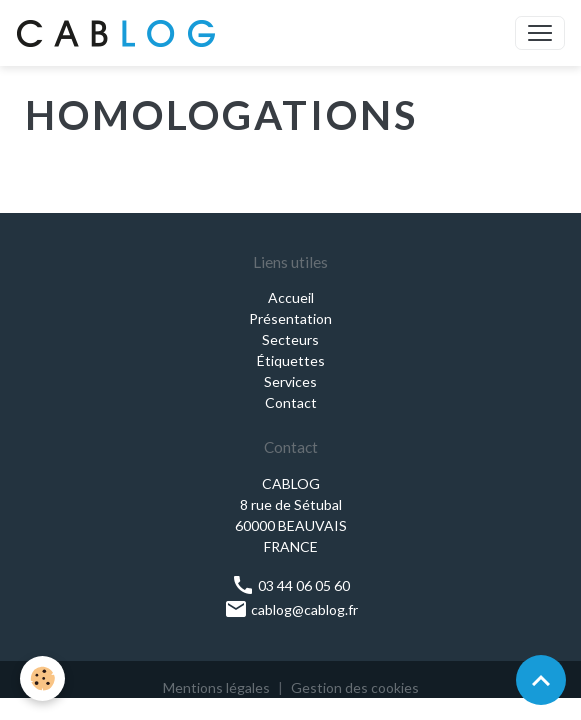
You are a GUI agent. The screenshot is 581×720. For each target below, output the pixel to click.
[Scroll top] (541, 680)
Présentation (290, 318)
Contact (291, 402)
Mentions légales (216, 687)
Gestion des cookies (355, 687)
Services (290, 381)
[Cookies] (42, 678)
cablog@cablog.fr (291, 609)
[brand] (120, 33)
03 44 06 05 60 (290, 585)
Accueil (291, 297)
